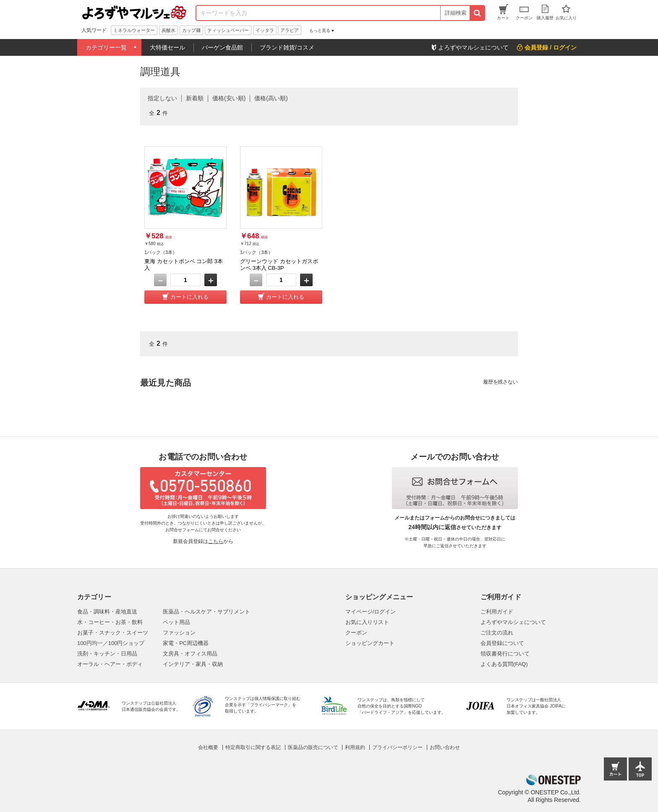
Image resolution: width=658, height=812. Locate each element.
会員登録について (502, 643)
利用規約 (355, 747)
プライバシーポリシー (397, 747)
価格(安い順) (229, 98)
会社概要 (208, 747)
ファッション (179, 633)
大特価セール (167, 47)
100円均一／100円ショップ (111, 643)
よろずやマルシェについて (513, 622)
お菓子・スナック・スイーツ (113, 633)
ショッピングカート (370, 643)
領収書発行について (505, 654)
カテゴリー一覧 (106, 47)
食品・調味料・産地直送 (107, 612)
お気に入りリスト (367, 622)
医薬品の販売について (313, 747)
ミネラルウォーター (134, 30)
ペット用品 (176, 622)
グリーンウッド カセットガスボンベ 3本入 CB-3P (279, 265)
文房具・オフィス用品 (190, 654)
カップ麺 (191, 30)
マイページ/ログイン (371, 612)
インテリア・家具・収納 (193, 664)
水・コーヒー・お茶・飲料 (110, 622)
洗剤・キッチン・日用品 (107, 654)
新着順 (195, 98)
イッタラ (265, 30)
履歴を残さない (500, 382)
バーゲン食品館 (222, 47)
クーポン (356, 633)
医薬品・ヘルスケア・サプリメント (206, 612)
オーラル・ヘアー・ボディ (110, 664)
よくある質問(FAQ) (504, 664)
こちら (216, 541)
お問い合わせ (445, 747)
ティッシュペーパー (228, 30)
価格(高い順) (271, 98)
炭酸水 (168, 30)
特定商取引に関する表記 (253, 747)
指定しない (162, 98)
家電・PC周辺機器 (186, 643)
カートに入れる (189, 297)
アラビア (290, 30)
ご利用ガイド (497, 612)
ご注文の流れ (497, 633)
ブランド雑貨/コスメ (287, 47)
